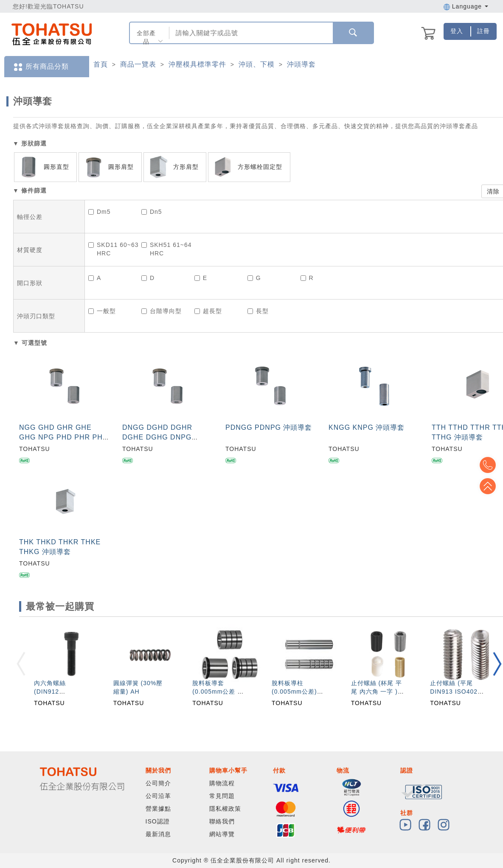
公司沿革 (158, 796)
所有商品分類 (41, 67)
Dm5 (100, 212)
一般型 (102, 311)
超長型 (208, 311)
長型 (258, 311)
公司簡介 (158, 783)
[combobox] (250, 33)
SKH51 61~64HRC (167, 249)
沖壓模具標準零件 (197, 64)
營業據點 (158, 809)
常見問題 (222, 796)
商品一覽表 (138, 64)
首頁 (101, 64)
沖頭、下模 (257, 64)
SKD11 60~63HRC (114, 249)
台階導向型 (162, 311)
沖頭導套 (301, 64)
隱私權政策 (225, 809)
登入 (457, 31)
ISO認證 (158, 821)
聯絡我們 (222, 821)
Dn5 (152, 212)
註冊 (483, 31)
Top (490, 486)
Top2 (490, 465)
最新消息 (158, 834)
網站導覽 (222, 834)
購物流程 (222, 783)
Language (466, 6)
